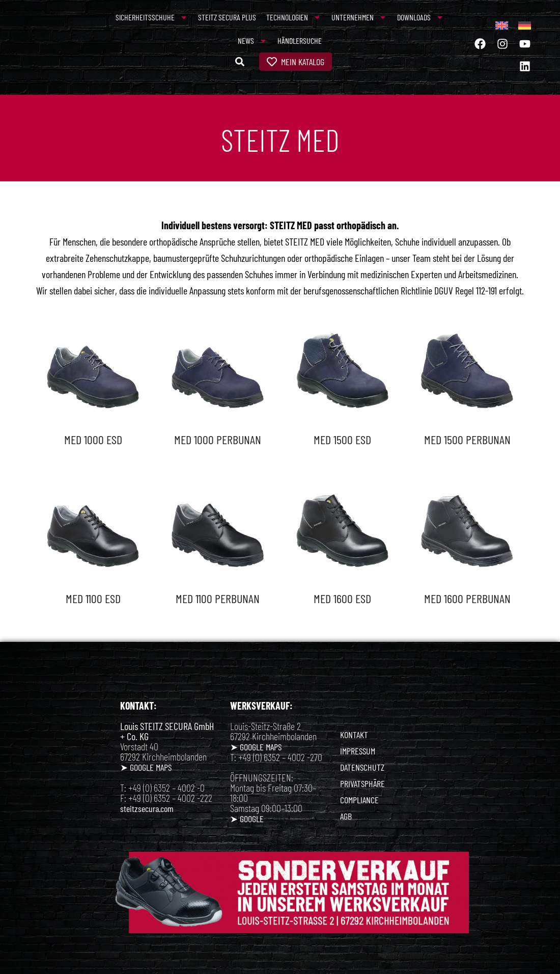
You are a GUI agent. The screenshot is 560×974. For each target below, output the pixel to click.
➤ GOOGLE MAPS (146, 767)
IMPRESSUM (358, 751)
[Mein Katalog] (272, 62)
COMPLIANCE (359, 800)
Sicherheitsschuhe (152, 17)
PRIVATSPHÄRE (362, 783)
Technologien (294, 17)
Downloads (421, 17)
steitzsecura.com (147, 808)
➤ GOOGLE (247, 819)
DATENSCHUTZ (362, 767)
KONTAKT (354, 735)
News (253, 41)
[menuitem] (502, 25)
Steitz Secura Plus (227, 17)
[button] (240, 62)
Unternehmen (359, 17)
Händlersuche (300, 40)
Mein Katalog (303, 62)
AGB (346, 816)
